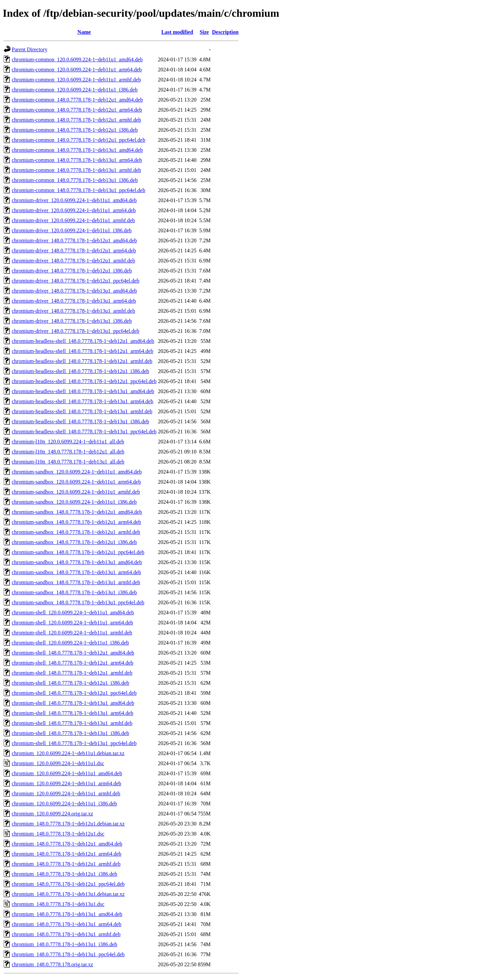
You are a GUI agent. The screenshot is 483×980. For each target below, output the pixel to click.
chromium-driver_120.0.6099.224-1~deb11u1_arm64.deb (74, 210)
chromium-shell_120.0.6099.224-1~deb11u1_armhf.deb (72, 633)
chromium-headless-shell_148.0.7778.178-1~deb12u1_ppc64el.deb (84, 381)
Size (204, 32)
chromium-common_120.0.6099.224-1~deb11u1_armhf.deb (76, 80)
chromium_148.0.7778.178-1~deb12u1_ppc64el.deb (68, 884)
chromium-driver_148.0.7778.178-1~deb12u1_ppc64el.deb (75, 281)
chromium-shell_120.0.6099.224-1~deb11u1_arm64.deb (72, 623)
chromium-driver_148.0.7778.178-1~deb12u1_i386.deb (72, 271)
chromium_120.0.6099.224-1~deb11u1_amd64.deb (67, 773)
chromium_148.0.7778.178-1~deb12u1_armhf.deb (66, 864)
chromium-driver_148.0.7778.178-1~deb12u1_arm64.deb (74, 251)
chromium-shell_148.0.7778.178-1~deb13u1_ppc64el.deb (74, 743)
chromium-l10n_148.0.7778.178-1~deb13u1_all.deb (68, 462)
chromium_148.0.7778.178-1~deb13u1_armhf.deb (66, 934)
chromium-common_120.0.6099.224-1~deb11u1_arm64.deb (77, 70)
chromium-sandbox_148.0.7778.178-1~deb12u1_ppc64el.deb (78, 552)
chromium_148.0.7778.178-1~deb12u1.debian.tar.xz (68, 824)
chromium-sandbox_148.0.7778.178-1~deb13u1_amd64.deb (77, 562)
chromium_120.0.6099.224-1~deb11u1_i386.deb (64, 804)
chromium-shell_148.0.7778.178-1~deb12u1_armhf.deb (72, 673)
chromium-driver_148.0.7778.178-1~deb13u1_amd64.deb (74, 291)
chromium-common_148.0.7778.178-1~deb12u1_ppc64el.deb (78, 140)
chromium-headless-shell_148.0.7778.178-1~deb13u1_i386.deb (80, 421)
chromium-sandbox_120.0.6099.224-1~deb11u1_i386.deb (74, 502)
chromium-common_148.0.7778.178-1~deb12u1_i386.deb (75, 130)
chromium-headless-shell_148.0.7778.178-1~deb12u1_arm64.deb (83, 351)
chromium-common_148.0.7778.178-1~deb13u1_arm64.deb (77, 160)
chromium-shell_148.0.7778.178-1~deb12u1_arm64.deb (72, 663)
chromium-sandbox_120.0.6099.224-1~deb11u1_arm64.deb (76, 482)
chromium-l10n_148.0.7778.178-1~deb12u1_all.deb (68, 452)
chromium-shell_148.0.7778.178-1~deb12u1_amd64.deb (73, 653)
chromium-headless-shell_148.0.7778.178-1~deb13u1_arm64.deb (83, 401)
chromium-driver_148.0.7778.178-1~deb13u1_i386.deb (72, 321)
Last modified (177, 32)
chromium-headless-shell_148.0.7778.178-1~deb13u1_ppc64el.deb (84, 432)
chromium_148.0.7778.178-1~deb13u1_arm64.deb (67, 924)
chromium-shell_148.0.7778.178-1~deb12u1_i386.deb (70, 683)
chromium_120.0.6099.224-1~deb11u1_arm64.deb (66, 783)
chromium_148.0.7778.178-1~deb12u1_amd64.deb (67, 844)
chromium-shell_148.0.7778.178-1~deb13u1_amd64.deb (73, 703)
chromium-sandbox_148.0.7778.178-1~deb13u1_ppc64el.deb (78, 602)
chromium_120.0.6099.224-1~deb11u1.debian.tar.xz (68, 753)
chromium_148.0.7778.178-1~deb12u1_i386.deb (64, 874)
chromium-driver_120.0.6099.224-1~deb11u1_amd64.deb (74, 200)
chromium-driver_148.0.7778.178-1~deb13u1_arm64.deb (74, 301)
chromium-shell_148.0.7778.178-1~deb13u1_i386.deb (70, 733)
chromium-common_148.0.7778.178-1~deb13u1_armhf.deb (76, 170)
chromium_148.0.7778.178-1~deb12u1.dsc (58, 834)
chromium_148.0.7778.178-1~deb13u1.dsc (58, 904)
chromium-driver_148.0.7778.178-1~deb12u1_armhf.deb (73, 261)
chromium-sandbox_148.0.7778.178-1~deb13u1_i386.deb (74, 592)
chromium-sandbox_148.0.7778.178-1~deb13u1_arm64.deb (76, 572)
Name (84, 32)
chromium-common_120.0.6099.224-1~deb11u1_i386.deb (75, 90)
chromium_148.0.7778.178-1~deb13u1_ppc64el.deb (68, 954)
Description (225, 32)
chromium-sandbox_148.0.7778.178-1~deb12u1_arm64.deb (76, 522)
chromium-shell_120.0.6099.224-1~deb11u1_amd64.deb (73, 612)
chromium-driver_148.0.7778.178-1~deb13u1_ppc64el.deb (75, 331)
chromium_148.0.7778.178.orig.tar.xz (52, 964)
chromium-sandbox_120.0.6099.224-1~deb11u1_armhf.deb (76, 492)
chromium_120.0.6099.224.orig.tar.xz (52, 814)
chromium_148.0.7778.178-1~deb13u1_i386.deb (64, 944)
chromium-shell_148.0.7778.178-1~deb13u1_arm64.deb (72, 713)
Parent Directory (30, 49)
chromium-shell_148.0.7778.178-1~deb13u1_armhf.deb (72, 723)
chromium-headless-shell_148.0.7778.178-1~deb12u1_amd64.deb (83, 341)
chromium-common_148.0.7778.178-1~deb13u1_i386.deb (75, 180)
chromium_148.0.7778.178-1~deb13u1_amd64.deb (67, 914)
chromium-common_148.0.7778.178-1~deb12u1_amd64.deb (77, 100)
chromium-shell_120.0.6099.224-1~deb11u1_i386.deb (70, 643)
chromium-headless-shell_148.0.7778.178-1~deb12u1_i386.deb (80, 371)
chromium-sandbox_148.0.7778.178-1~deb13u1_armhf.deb (76, 582)
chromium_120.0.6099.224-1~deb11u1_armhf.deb (66, 793)
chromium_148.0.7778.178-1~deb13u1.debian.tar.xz (68, 894)
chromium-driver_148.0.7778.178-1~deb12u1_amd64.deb (74, 240)
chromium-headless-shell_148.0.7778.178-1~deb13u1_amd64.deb (83, 391)
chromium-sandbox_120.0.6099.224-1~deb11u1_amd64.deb (77, 472)
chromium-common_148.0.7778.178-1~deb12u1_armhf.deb (76, 120)
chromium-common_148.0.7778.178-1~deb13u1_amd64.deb (77, 150)
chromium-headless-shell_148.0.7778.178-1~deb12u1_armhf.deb (82, 361)
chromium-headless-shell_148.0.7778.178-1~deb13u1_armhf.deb (82, 411)
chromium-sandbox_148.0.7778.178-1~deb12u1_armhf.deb (76, 532)
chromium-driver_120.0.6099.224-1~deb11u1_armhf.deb (73, 220)
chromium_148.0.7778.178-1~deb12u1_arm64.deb (67, 854)
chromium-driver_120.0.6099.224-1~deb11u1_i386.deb (72, 230)
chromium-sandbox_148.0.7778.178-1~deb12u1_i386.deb (74, 542)
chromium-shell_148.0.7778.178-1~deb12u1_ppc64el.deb (74, 693)
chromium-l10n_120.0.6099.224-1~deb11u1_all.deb (68, 442)
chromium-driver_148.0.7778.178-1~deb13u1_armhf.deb (73, 311)
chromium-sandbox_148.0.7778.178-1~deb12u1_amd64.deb (77, 512)
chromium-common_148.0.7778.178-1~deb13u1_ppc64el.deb (78, 190)
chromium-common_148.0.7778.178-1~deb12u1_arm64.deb (77, 110)
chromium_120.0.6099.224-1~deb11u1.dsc (58, 763)
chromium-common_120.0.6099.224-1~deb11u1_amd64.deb (77, 59)
